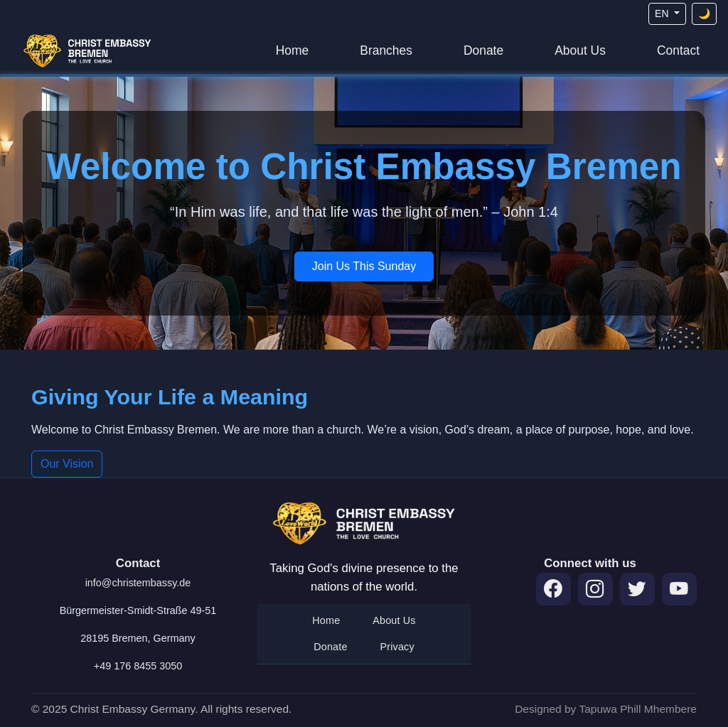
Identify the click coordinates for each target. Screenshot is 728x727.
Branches (386, 50)
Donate (483, 50)
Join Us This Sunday (364, 266)
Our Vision (67, 464)
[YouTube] (679, 589)
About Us (580, 50)
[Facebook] (553, 589)
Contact (678, 50)
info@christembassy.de (138, 583)
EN (663, 14)
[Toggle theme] (704, 14)
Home (293, 50)
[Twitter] (637, 589)
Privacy (397, 647)
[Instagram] (595, 589)
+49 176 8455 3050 (138, 666)
